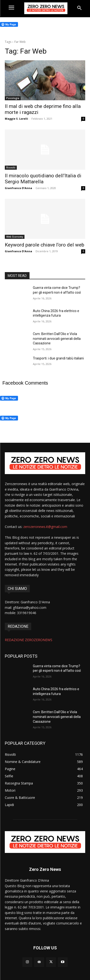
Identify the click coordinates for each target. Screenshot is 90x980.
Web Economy (15, 237)
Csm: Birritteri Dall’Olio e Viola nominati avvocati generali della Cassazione (57, 339)
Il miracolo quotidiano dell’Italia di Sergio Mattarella (43, 179)
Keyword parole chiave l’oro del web (45, 245)
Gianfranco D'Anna (18, 188)
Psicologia (13, 98)
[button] (79, 8)
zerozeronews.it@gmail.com (45, 527)
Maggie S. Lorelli (16, 119)
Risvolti (11, 168)
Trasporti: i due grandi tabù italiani (58, 358)
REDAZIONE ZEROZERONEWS (29, 640)
